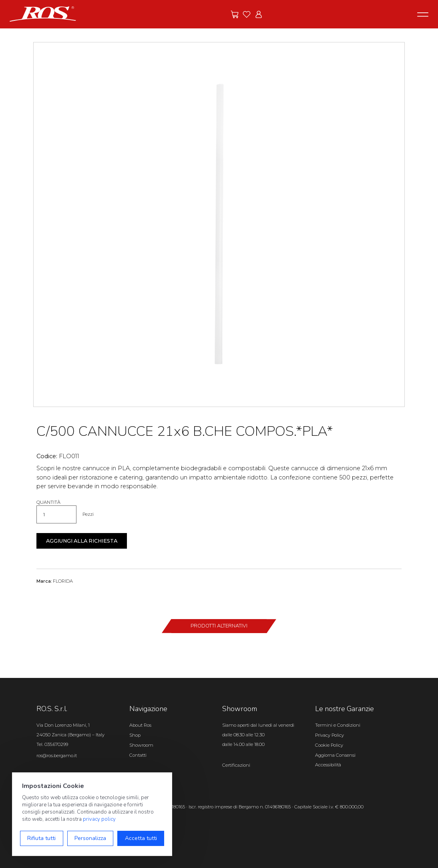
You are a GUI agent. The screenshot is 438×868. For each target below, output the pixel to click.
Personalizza (90, 838)
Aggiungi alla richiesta (82, 541)
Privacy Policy (330, 735)
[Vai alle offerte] (235, 14)
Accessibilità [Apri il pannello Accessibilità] (328, 765)
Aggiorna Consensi (335, 755)
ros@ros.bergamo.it (57, 756)
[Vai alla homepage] (43, 14)
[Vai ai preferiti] (247, 14)
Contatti (138, 755)
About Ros (140, 725)
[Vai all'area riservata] (259, 14)
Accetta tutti (141, 838)
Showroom (141, 745)
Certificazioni (236, 765)
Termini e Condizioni (338, 725)
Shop (135, 735)
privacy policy (99, 819)
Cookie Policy (329, 745)
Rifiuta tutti (41, 838)
